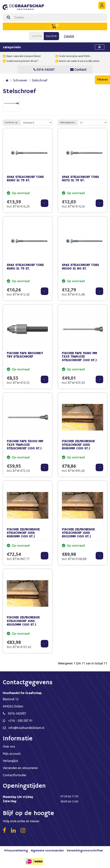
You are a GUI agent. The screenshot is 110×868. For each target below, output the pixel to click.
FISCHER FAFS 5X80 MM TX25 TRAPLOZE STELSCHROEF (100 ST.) (79, 357)
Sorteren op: (12, 122)
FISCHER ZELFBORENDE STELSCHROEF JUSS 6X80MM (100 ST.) (78, 445)
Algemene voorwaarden (47, 851)
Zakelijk (69, 36)
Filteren (102, 80)
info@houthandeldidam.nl (26, 728)
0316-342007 (44, 70)
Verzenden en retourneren (20, 768)
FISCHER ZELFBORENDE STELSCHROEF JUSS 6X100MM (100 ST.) (23, 621)
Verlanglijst (10, 761)
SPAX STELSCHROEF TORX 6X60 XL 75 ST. (25, 267)
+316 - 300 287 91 (20, 721)
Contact (78, 69)
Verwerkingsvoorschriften (85, 851)
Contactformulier (15, 775)
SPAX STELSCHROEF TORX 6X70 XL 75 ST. (80, 179)
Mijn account (12, 754)
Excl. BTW (51, 36)
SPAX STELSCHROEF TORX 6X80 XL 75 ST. (25, 179)
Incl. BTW (37, 36)
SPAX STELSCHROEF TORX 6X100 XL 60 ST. (80, 267)
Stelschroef (40, 80)
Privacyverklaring (16, 851)
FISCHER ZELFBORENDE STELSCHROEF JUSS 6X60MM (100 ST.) (23, 533)
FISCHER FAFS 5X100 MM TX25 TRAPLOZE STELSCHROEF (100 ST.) (25, 445)
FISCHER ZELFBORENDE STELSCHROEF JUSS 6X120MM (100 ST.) (78, 533)
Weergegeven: (68, 122)
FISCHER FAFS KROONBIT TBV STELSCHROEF (25, 355)
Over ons (9, 746)
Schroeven (20, 80)
